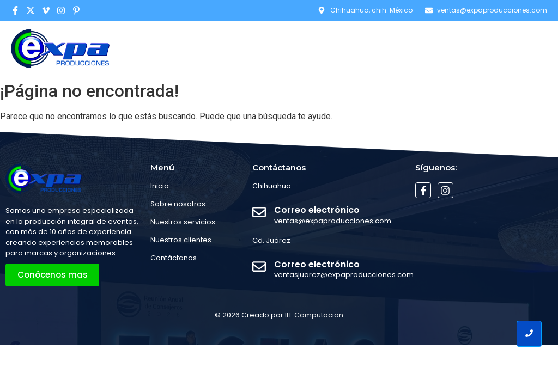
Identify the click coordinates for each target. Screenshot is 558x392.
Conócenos (328, 48)
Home (273, 48)
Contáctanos (513, 48)
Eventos (447, 48)
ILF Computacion (314, 315)
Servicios (392, 48)
